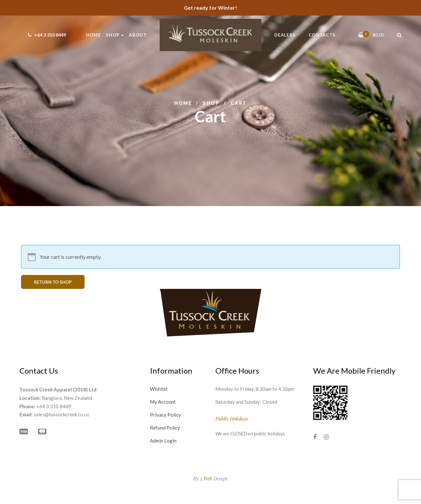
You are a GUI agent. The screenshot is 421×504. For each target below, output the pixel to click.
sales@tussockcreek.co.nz (61, 414)
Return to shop (53, 282)
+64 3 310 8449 (46, 35)
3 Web (206, 478)
